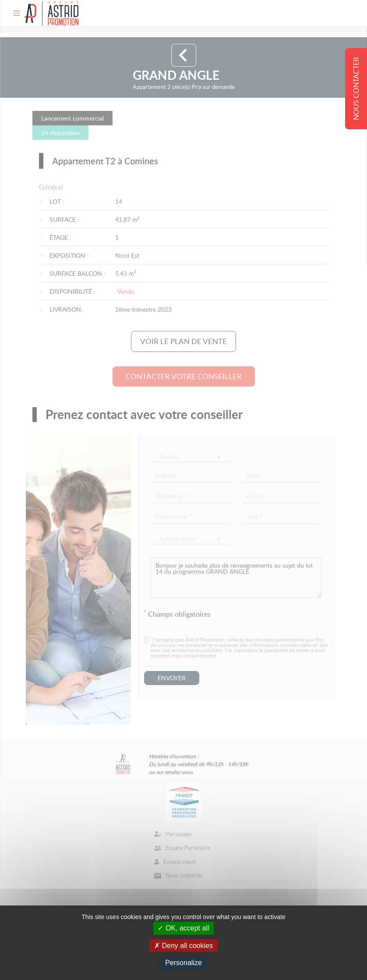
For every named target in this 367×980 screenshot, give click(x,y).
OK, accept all (183, 928)
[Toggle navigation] (17, 13)
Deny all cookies (183, 946)
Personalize (183, 963)
